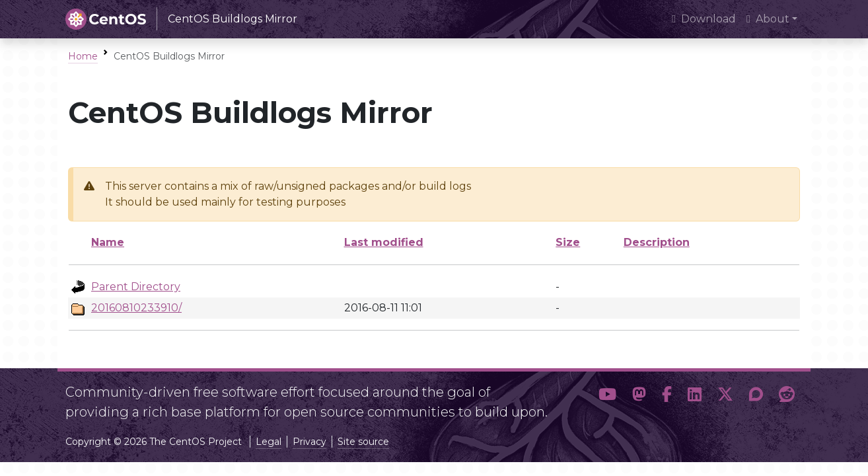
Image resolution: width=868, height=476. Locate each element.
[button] (607, 397)
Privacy (309, 442)
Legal (269, 442)
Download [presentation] (704, 19)
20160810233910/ (136, 308)
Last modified (384, 242)
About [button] (768, 19)
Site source (363, 442)
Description (657, 242)
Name (108, 242)
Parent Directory (136, 287)
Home (83, 56)
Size (568, 242)
